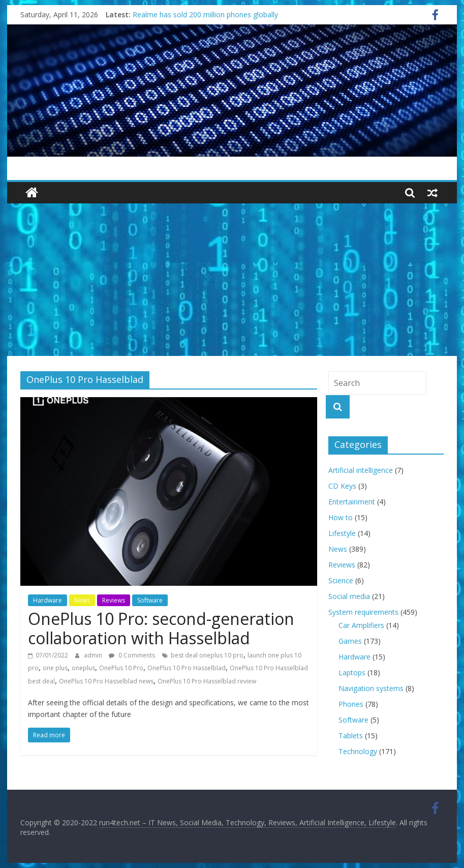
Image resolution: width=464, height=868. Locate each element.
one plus (55, 668)
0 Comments (132, 655)
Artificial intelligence (361, 470)
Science (341, 580)
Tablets (351, 736)
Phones (351, 704)
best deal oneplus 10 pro (207, 655)
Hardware (48, 600)
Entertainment (352, 502)
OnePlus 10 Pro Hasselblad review (207, 681)
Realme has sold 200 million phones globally (205, 14)
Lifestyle (342, 533)
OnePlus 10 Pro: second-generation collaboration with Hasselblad (161, 628)
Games (350, 641)
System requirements (363, 612)
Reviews (114, 600)
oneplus (83, 668)
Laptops (352, 672)
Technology (358, 751)
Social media (349, 596)
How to (341, 517)
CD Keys (342, 486)
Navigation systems (371, 688)
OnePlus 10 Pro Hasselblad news (106, 681)
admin (94, 655)
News (82, 600)
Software (150, 600)
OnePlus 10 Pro (121, 668)
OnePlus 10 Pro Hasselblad (187, 668)
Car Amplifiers (361, 625)
